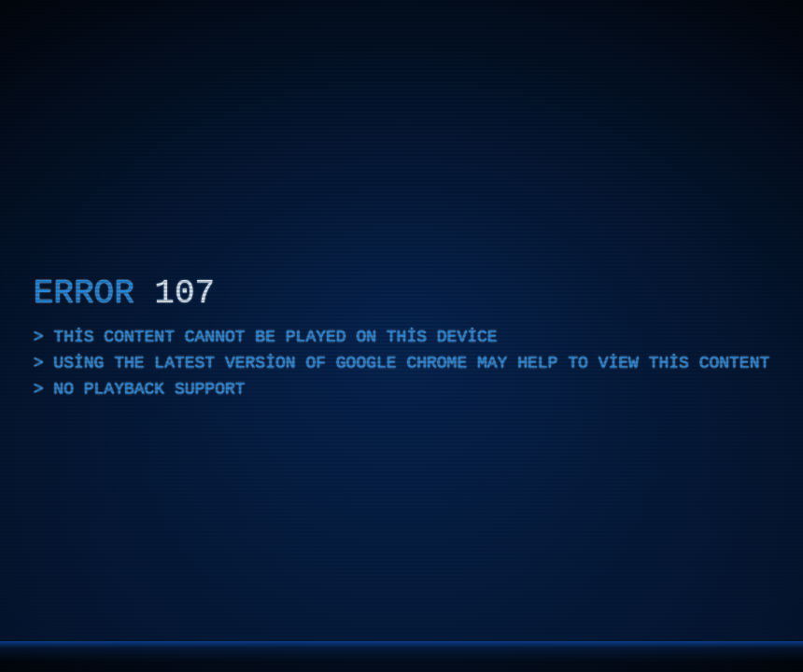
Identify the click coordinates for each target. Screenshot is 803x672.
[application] (401, 336)
